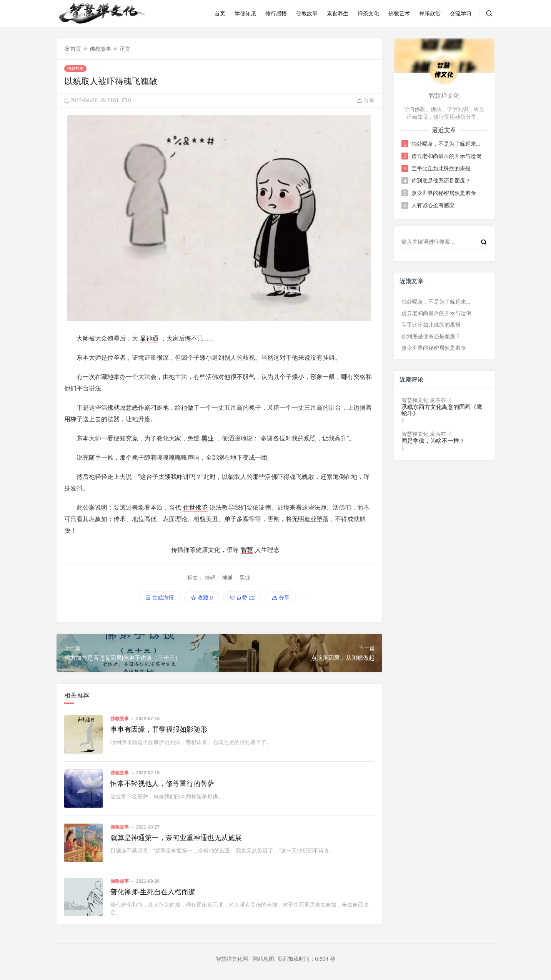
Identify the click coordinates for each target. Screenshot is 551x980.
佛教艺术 (399, 13)
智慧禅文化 (415, 400)
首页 (220, 13)
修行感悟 (276, 13)
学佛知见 (245, 13)
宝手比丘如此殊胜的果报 (441, 168)
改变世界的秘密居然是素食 (444, 193)
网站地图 (263, 959)
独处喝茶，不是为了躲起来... (446, 144)
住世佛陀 (195, 507)
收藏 (202, 598)
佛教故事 (307, 13)
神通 (227, 578)
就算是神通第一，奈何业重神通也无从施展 (176, 838)
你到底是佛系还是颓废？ (441, 181)
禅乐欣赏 (430, 13)
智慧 (247, 550)
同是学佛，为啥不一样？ (433, 441)
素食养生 (338, 13)
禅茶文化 (368, 13)
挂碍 (210, 578)
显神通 (149, 338)
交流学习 (461, 13)
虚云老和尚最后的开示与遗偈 (446, 156)
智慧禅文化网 (232, 959)
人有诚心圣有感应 (433, 205)
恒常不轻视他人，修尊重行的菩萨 (162, 784)
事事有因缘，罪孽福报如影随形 (159, 729)
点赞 (242, 598)
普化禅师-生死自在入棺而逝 (153, 892)
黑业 (208, 438)
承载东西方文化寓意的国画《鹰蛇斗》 (442, 410)
